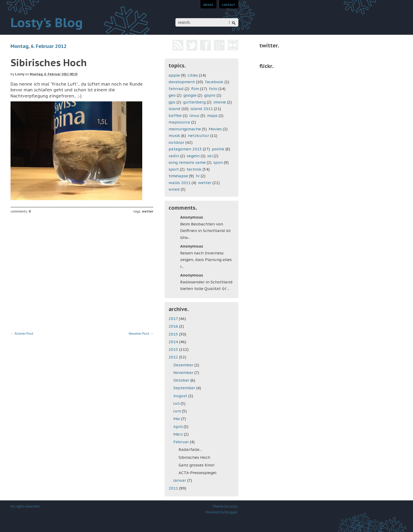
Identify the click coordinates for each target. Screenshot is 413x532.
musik (174, 136)
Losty (20, 74)
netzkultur (198, 136)
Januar (180, 480)
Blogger (231, 512)
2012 (174, 357)
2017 (174, 319)
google (190, 95)
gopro (210, 95)
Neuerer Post (141, 334)
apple (174, 75)
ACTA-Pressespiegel (198, 473)
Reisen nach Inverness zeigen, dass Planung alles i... (206, 260)
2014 (174, 342)
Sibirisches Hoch (194, 457)
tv (198, 176)
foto (213, 89)
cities (193, 75)
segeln (193, 156)
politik (218, 149)
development (182, 82)
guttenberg (194, 102)
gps (172, 102)
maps (212, 115)
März (179, 434)
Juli (177, 403)
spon (218, 162)
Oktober (182, 380)
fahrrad (176, 89)
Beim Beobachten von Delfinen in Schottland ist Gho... (205, 231)
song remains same (187, 162)
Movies (215, 129)
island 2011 (202, 109)
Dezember (184, 365)
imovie (220, 102)
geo (172, 95)
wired (174, 189)
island (174, 109)
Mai (177, 419)
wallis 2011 (180, 183)
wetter (148, 211)
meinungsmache (185, 129)
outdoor (176, 142)
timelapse (178, 176)
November (184, 373)
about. (208, 5)
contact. (229, 5)
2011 (174, 488)
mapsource (179, 122)
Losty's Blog (47, 22)
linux (194, 115)
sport (174, 169)
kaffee (175, 115)
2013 (174, 349)
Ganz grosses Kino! (197, 465)
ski (210, 156)
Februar (182, 442)
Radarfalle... (190, 449)
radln (174, 156)
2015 (174, 334)
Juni (178, 411)
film (195, 89)
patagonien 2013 (185, 149)
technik (194, 169)
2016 (174, 326)
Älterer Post (22, 334)
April (178, 427)
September (185, 388)
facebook (214, 82)
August (181, 396)
